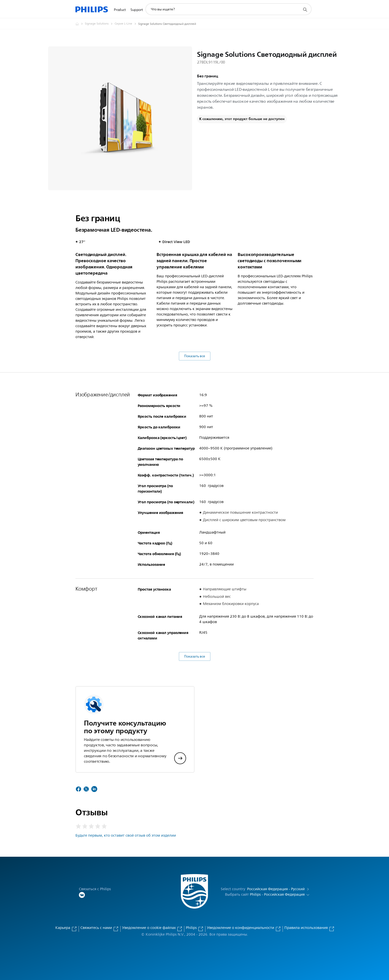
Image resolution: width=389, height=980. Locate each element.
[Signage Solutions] (100, 24)
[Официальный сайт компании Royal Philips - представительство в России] (80, 24)
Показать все (195, 356)
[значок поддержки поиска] (305, 9)
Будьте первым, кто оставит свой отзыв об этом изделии (126, 836)
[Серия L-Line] (126, 24)
